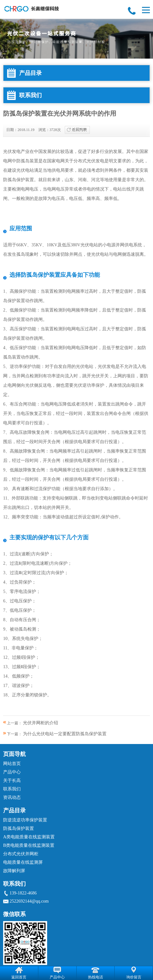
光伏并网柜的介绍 (41, 723)
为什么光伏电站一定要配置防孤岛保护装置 (65, 734)
